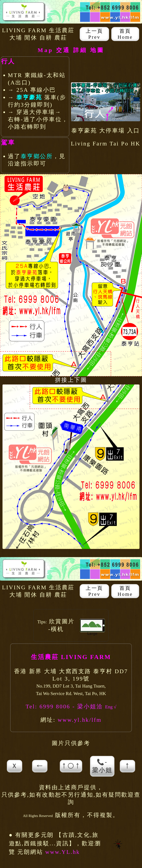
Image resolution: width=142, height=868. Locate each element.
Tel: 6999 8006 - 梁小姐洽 (65, 706)
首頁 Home (125, 34)
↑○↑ (71, 766)
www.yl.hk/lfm (80, 720)
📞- (102, 766)
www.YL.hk (63, 852)
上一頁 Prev (94, 34)
